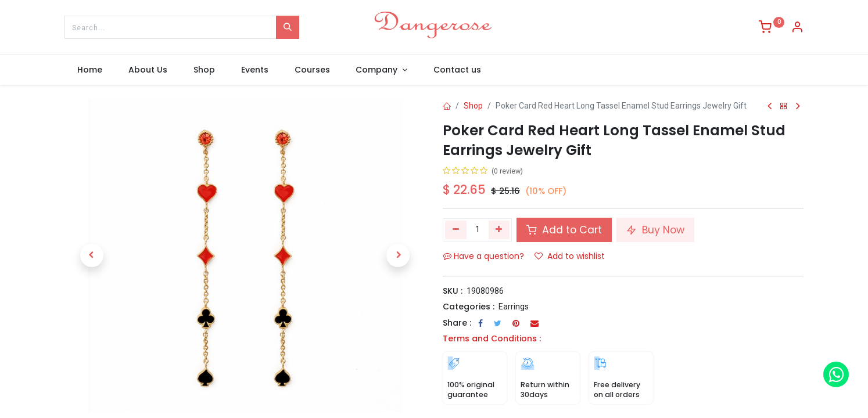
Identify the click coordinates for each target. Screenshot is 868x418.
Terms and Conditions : (492, 338)
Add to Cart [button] (564, 230)
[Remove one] (456, 230)
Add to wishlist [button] (570, 256)
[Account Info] (797, 28)
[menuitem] (90, 70)
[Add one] (499, 230)
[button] (92, 255)
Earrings (514, 307)
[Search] (288, 27)
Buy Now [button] (655, 230)
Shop (473, 106)
